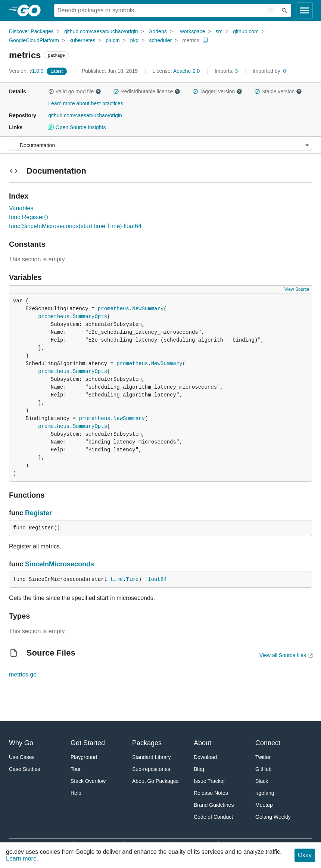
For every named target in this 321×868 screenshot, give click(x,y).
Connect (268, 743)
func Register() (29, 217)
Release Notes (211, 793)
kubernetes (82, 40)
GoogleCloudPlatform (34, 40)
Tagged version (217, 91)
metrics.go (23, 674)
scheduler (160, 40)
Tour (76, 769)
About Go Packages (155, 781)
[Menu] (160, 145)
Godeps (158, 31)
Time (132, 579)
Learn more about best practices (86, 103)
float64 (156, 579)
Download (205, 757)
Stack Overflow (88, 781)
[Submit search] (284, 10)
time (116, 579)
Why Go (21, 743)
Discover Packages (31, 31)
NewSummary (148, 309)
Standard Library (152, 757)
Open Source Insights (77, 127)
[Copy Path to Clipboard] (205, 40)
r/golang (265, 793)
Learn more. (22, 858)
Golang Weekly (273, 817)
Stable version (278, 91)
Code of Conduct (213, 817)
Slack (262, 781)
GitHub (264, 769)
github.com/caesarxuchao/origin (101, 31)
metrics (191, 40)
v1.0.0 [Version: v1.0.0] (27, 71)
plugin (113, 40)
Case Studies (24, 769)
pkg (135, 40)
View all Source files (283, 655)
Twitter (263, 757)
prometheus (113, 309)
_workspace (191, 31)
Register (38, 513)
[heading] (32, 10)
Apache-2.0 (187, 71)
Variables (21, 208)
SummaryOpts (90, 317)
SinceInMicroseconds (60, 564)
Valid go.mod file (75, 91)
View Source (297, 289)
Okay (305, 855)
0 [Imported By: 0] (269, 71)
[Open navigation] (305, 10)
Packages (147, 743)
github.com (246, 31)
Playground (84, 757)
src (219, 31)
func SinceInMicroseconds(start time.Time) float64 (75, 226)
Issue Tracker (209, 781)
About (202, 743)
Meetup (264, 805)
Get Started (88, 743)
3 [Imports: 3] (227, 71)
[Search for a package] (166, 10)
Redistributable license (147, 91)
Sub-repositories (151, 769)
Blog (199, 769)
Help (76, 793)
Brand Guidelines (214, 805)
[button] (51, 91)
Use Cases (22, 757)
